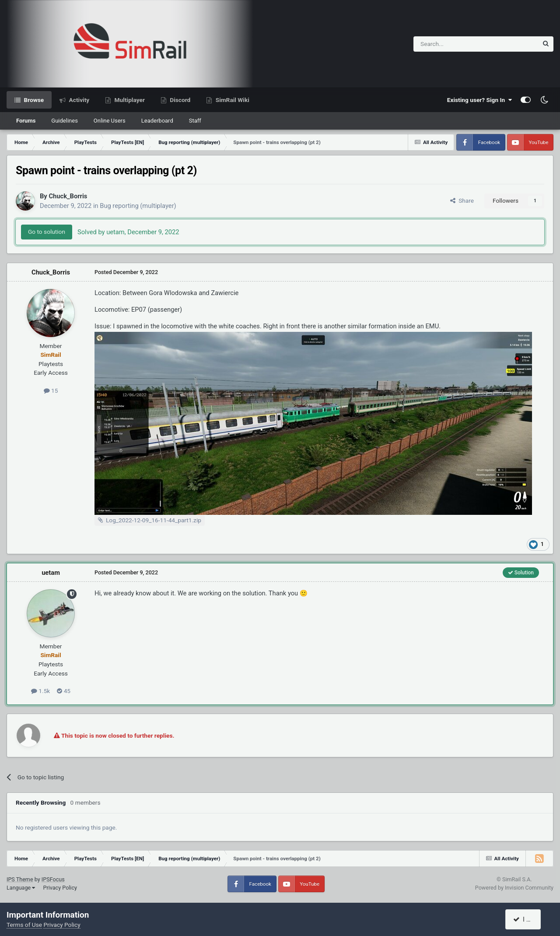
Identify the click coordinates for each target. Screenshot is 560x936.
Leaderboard (157, 121)
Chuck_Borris (68, 196)
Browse (33, 100)
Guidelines (65, 121)
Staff (195, 121)
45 (64, 691)
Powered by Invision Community (514, 888)
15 (51, 391)
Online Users (110, 121)
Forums (26, 121)
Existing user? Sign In (479, 100)
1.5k (40, 691)
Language (21, 888)
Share (462, 201)
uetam (51, 573)
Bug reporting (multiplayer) (138, 206)
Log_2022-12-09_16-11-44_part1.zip (154, 520)
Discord (179, 100)
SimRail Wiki (232, 100)
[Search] (454, 44)
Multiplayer (129, 100)
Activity (78, 100)
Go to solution (47, 232)
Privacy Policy (60, 888)
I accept (528, 919)
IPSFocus (53, 879)
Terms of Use (24, 925)
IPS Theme (20, 879)
